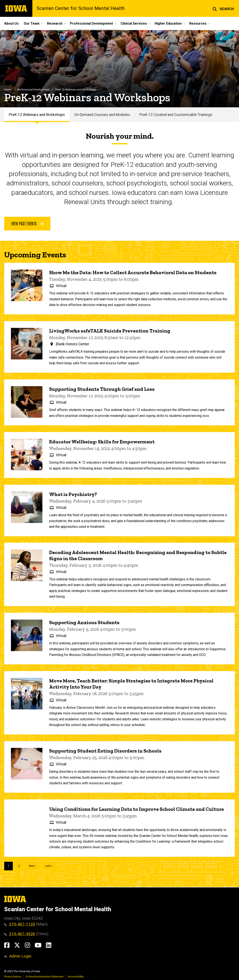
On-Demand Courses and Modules (102, 115)
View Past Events (27, 223)
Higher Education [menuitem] (168, 23)
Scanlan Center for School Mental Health (81, 9)
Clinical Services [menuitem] (134, 23)
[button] (223, 8)
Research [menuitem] (55, 23)
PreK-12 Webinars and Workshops (37, 115)
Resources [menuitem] (198, 23)
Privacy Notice (13, 977)
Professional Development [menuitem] (91, 23)
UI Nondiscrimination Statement (45, 977)
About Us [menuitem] (11, 23)
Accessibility (76, 977)
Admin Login (20, 956)
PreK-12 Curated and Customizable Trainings (176, 115)
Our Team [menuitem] (32, 23)
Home (8, 90)
